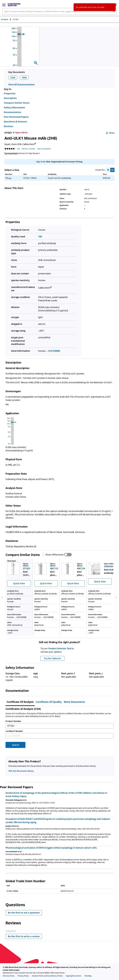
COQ (24, 78)
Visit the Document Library (21, 771)
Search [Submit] (15, 745)
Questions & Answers (16, 122)
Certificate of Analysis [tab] (20, 702)
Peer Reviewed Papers (16, 117)
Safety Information (14, 107)
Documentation (13, 112)
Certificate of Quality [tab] (49, 702)
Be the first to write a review (25, 937)
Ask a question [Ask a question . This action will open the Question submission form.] (44, 149)
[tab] (7, 19)
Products (5, 19)
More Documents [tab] (74, 702)
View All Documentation (21, 84)
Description (10, 98)
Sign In (39, 162)
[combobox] (59, 11)
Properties (10, 93)
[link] (9, 976)
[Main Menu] (4, 5)
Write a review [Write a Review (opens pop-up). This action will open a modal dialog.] (28, 149)
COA (13, 78)
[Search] (114, 11)
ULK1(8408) (54, 351)
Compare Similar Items (17, 103)
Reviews (8, 126)
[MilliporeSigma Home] (14, 5)
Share (110, 133)
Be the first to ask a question (24, 913)
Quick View (19, 583)
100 (40, 236)
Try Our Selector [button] (52, 658)
